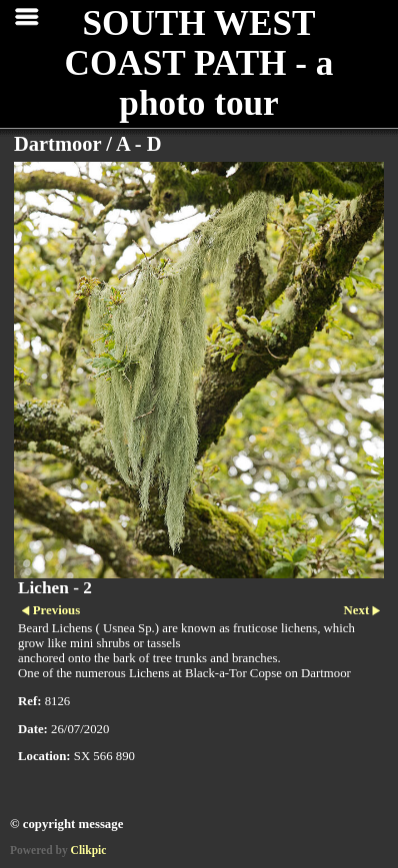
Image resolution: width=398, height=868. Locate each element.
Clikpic (89, 850)
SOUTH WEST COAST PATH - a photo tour (199, 63)
